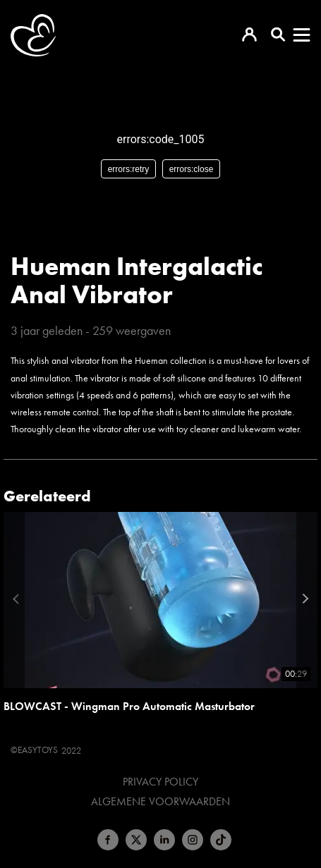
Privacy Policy (160, 782)
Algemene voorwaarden (160, 802)
